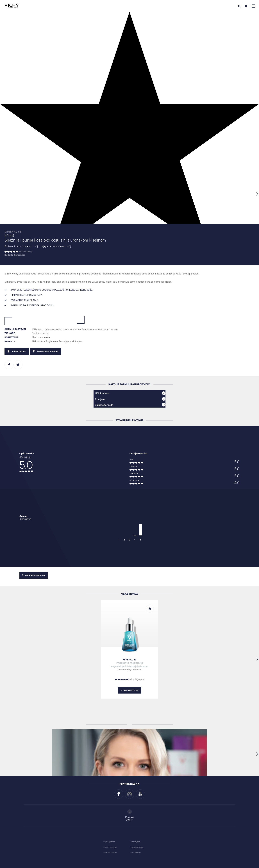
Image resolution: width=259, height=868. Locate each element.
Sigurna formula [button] (130, 405)
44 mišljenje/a (137, 679)
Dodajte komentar (15, 255)
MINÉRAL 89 (130, 659)
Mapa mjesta (135, 841)
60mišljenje (26, 251)
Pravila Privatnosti (110, 847)
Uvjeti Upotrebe (109, 841)
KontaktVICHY (130, 815)
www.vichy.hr (136, 852)
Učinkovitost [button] (130, 393)
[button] (253, 6)
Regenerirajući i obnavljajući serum (130, 665)
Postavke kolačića (110, 852)
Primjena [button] (130, 399)
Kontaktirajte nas (137, 847)
